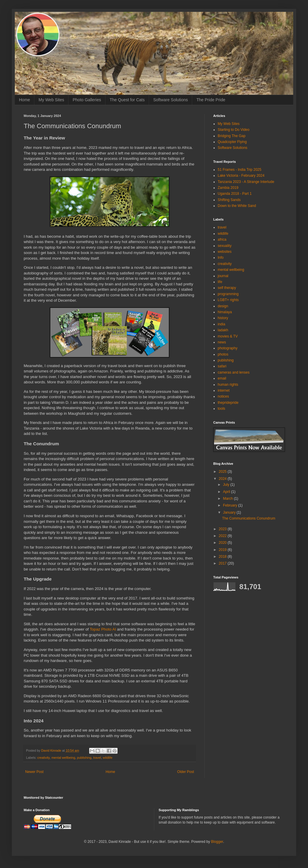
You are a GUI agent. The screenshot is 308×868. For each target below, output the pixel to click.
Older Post (186, 772)
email (222, 378)
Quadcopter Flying (232, 142)
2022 (223, 536)
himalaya (225, 312)
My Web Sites (51, 100)
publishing (84, 758)
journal (223, 276)
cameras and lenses (234, 372)
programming (228, 294)
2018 (223, 557)
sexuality (225, 246)
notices (223, 396)
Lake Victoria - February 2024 (241, 176)
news (222, 342)
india (221, 324)
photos (223, 354)
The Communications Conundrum (249, 518)
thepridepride (228, 403)
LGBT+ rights (228, 300)
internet (224, 390)
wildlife (108, 758)
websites (225, 252)
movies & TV (228, 336)
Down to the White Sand (237, 206)
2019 (223, 550)
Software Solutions (170, 100)
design (223, 306)
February (231, 505)
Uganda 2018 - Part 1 (235, 194)
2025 (223, 472)
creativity (44, 758)
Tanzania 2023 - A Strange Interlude (246, 182)
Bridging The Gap (232, 136)
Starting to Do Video (234, 130)
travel (97, 758)
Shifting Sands (229, 200)
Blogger (217, 842)
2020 (223, 543)
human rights (228, 385)
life (220, 282)
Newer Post (34, 772)
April (227, 492)
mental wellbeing (63, 758)
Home (24, 100)
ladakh (223, 330)
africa (222, 239)
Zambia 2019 (228, 188)
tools (221, 409)
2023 (223, 529)
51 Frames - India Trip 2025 (239, 170)
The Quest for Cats (127, 100)
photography (228, 348)
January (230, 512)
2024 (223, 479)
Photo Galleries (87, 100)
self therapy (227, 288)
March (228, 499)
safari (222, 366)
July (227, 485)
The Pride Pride (211, 100)
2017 (223, 563)
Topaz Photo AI (103, 629)
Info (221, 258)
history (223, 318)
